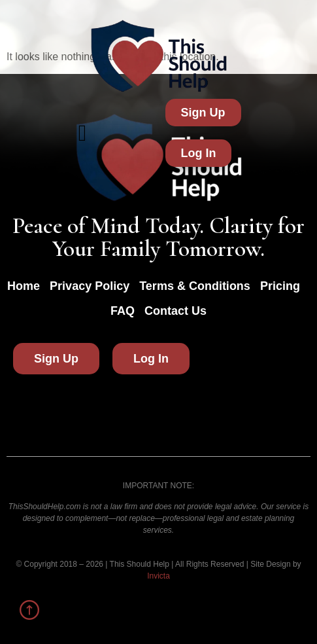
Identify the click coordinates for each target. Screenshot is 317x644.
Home (24, 286)
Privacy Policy (90, 286)
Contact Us (175, 311)
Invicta (158, 576)
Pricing (280, 286)
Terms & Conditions (195, 286)
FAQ (123, 311)
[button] (83, 133)
